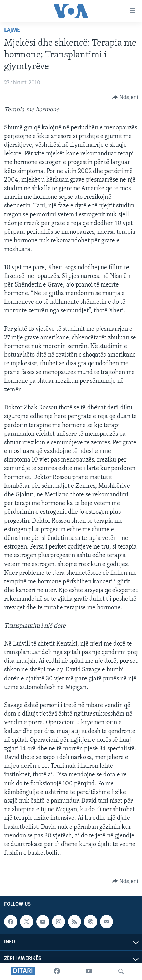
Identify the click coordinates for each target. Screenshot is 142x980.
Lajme (12, 30)
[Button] (125, 97)
